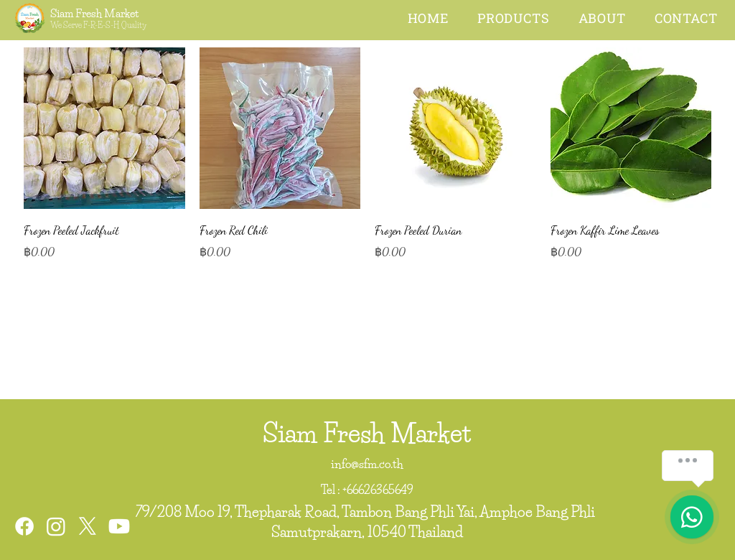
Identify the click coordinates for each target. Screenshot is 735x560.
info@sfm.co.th (367, 464)
